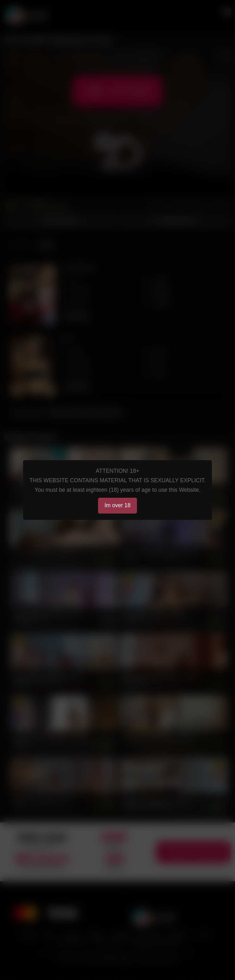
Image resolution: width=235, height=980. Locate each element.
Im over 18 (117, 505)
